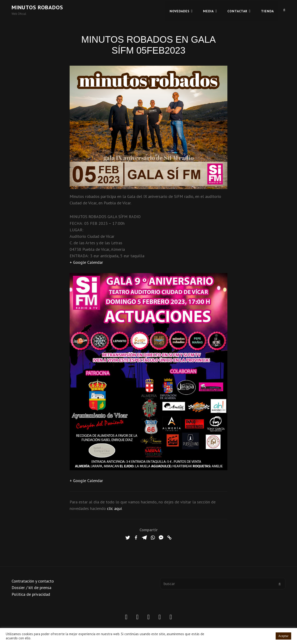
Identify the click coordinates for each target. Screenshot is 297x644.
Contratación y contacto (33, 581)
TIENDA (267, 10)
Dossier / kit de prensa (31, 588)
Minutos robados (37, 7)
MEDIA (208, 10)
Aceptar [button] (283, 636)
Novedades (180, 10)
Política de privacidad (31, 594)
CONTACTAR (237, 10)
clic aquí (114, 508)
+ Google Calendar (86, 262)
